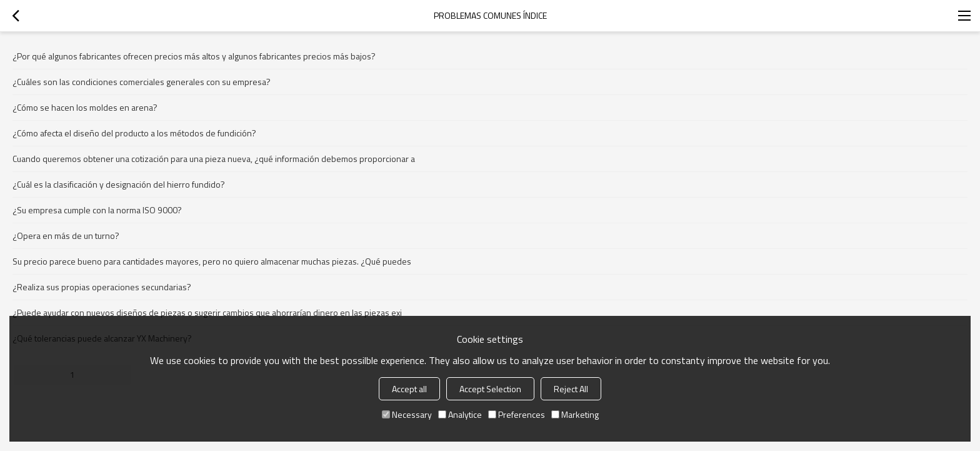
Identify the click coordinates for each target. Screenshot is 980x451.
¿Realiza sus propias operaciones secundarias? (102, 287)
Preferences (517, 414)
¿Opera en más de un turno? (66, 236)
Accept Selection (490, 389)
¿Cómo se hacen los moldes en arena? (85, 107)
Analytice (460, 414)
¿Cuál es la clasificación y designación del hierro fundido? (119, 184)
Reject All (571, 389)
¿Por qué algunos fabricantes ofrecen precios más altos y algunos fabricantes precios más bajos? (194, 56)
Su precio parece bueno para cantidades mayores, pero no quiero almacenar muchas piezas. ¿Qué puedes (212, 261)
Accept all (409, 389)
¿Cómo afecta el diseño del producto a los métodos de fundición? (134, 133)
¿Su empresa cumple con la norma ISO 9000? (97, 210)
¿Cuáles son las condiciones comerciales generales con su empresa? (142, 82)
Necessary (407, 414)
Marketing (575, 414)
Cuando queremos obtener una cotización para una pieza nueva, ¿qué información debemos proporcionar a (214, 159)
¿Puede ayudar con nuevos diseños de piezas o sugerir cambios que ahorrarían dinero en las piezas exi (207, 312)
